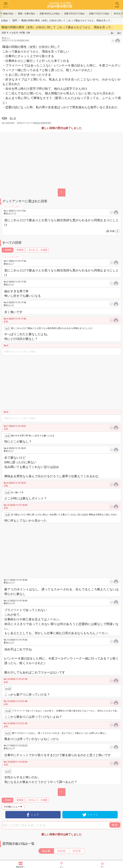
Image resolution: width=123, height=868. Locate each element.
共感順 (44, 250)
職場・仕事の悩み (27, 14)
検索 (117, 5)
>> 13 (8, 689)
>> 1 (7, 328)
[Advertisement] (65, 382)
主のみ (32, 250)
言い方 (13, 118)
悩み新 (46, 851)
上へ (62, 867)
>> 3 (7, 492)
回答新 (62, 851)
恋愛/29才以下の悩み (74, 14)
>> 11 (8, 733)
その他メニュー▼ (13, 807)
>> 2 (7, 436)
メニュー (6, 5)
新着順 (20, 250)
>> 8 (7, 515)
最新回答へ (21, 867)
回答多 (77, 851)
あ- (112, 33)
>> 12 (8, 711)
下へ (102, 867)
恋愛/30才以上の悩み (50, 14)
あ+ (119, 33)
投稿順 (8, 250)
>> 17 (8, 771)
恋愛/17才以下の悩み (99, 14)
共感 (115, 231)
